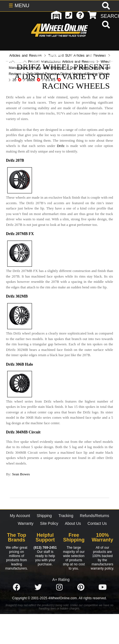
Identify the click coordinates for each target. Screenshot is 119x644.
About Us (73, 523)
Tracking (66, 516)
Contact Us (97, 523)
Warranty (26, 523)
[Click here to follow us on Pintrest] (81, 587)
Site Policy (49, 523)
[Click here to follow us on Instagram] (59, 587)
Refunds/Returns (94, 516)
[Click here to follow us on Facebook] (16, 587)
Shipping (44, 516)
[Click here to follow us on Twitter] (38, 587)
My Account (20, 516)
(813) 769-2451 (45, 548)
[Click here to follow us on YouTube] (103, 587)
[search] (105, 25)
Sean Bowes (21, 474)
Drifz (61, 146)
